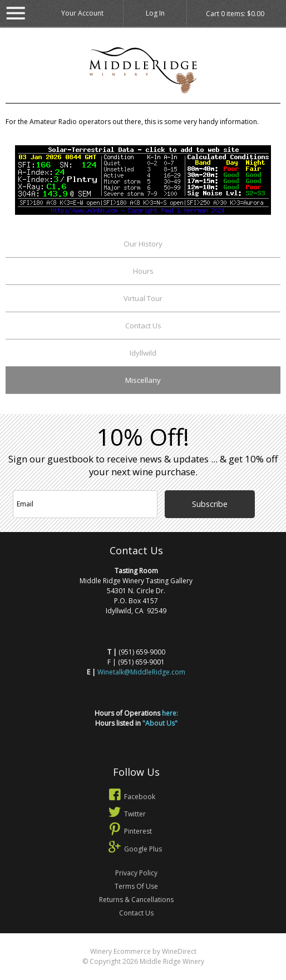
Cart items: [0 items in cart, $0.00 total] (235, 14)
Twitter (126, 814)
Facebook (131, 797)
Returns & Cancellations (136, 900)
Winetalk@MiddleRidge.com (141, 672)
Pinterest (129, 831)
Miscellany (143, 380)
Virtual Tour (143, 298)
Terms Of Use (136, 886)
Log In (155, 13)
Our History (143, 244)
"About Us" (160, 723)
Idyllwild (143, 353)
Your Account (82, 13)
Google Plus (134, 849)
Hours (143, 271)
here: (170, 713)
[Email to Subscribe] (85, 504)
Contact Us (143, 326)
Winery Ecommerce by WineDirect (143, 951)
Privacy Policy (136, 873)
